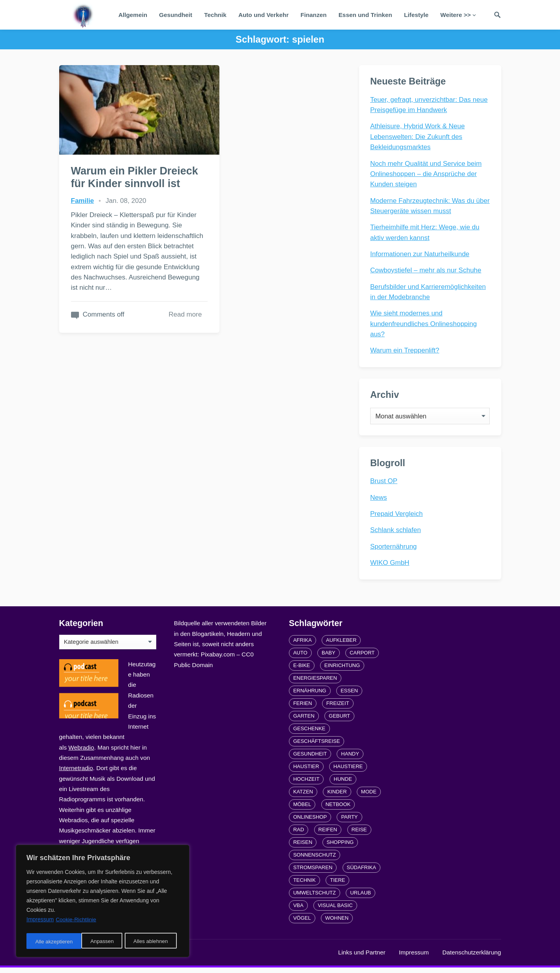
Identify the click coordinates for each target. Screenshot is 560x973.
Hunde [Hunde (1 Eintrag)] (343, 785)
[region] (103, 902)
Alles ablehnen (95, 942)
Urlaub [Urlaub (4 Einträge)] (361, 898)
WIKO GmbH (391, 567)
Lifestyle (416, 15)
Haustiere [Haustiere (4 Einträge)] (348, 772)
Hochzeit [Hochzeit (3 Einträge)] (306, 785)
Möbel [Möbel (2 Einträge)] (302, 810)
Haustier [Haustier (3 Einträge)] (306, 772)
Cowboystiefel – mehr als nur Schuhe (427, 271)
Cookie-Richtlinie (76, 922)
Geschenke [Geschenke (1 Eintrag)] (309, 734)
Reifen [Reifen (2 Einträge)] (328, 835)
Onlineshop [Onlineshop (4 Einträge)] (310, 822)
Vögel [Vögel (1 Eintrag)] (302, 923)
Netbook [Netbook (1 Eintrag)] (338, 810)
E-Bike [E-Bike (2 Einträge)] (302, 671)
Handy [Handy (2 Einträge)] (350, 759)
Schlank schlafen (396, 534)
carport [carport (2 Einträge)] (362, 658)
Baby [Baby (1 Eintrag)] (329, 658)
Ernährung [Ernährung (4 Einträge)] (310, 696)
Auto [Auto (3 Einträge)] (300, 658)
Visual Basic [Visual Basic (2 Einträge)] (335, 911)
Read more (162, 334)
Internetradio (76, 773)
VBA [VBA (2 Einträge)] (298, 911)
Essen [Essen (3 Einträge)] (349, 696)
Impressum (414, 958)
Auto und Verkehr (264, 15)
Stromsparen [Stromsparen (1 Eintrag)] (313, 873)
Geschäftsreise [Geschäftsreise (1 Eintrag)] (317, 747)
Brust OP (385, 485)
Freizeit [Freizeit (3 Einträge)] (338, 709)
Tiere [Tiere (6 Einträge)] (337, 886)
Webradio (81, 753)
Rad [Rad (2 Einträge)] (299, 835)
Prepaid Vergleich (397, 518)
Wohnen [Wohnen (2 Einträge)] (337, 923)
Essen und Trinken (365, 15)
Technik (215, 15)
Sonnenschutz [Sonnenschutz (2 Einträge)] (315, 860)
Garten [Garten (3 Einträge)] (304, 721)
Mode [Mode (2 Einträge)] (369, 797)
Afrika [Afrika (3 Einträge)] (302, 646)
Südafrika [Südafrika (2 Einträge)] (361, 873)
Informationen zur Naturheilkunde (420, 254)
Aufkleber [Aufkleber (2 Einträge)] (341, 646)
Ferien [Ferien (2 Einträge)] (303, 709)
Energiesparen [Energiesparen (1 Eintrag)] (315, 683)
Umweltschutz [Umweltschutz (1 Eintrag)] (315, 898)
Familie (83, 200)
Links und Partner (362, 958)
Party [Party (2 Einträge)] (349, 822)
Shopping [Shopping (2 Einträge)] (340, 848)
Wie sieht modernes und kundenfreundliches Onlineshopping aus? (424, 324)
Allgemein (133, 15)
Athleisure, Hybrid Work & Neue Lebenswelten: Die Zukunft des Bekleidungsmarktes (418, 137)
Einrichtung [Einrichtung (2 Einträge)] (342, 671)
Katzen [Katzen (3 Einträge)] (303, 797)
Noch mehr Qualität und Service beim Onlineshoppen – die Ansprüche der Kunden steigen (427, 174)
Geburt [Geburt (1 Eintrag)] (339, 721)
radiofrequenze (138, 958)
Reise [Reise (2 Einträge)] (359, 835)
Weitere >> (456, 15)
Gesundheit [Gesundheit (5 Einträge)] (310, 759)
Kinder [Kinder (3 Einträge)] (337, 797)
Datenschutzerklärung (472, 958)
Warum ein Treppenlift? (405, 351)
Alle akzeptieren (152, 942)
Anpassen (46, 942)
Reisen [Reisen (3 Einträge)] (303, 848)
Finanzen (313, 15)
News (379, 502)
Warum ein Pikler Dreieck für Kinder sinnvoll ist (118, 170)
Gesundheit (176, 15)
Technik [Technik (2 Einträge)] (304, 886)
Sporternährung (394, 551)
